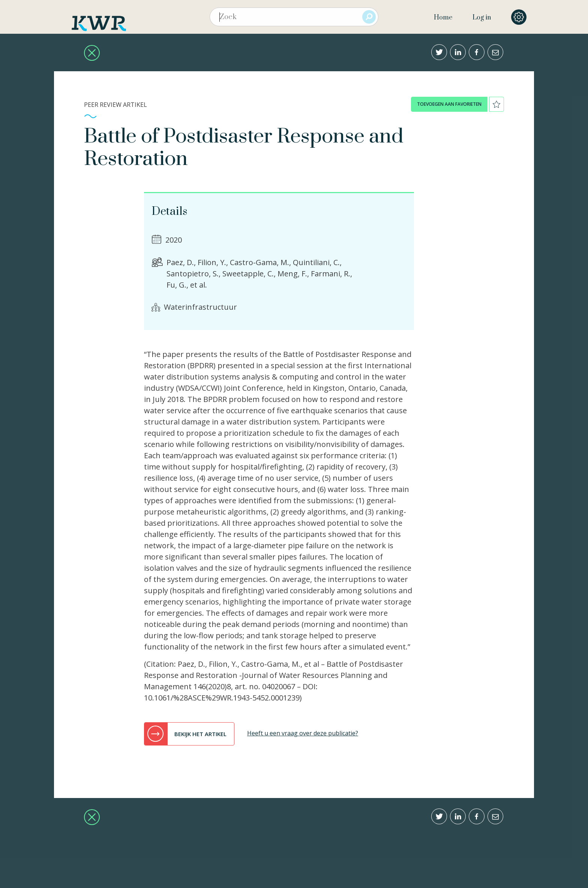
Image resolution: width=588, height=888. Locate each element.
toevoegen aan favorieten (449, 104)
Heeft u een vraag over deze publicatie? (303, 733)
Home (443, 18)
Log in (482, 18)
